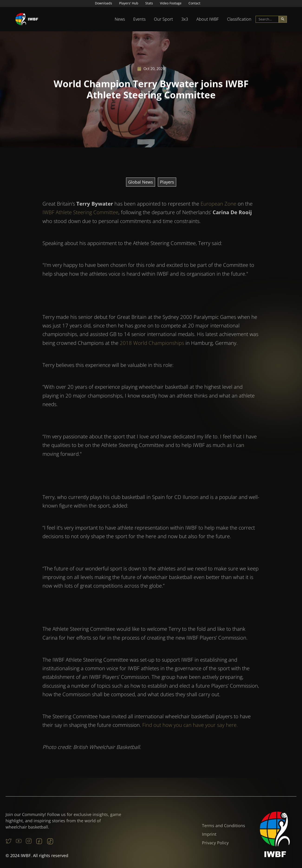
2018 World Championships (152, 353)
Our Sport (163, 19)
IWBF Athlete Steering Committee (80, 222)
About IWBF (208, 19)
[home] (27, 19)
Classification (239, 19)
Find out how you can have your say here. (190, 735)
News (120, 19)
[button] (120, 19)
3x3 (185, 19)
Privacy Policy (215, 843)
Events (139, 19)
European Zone (218, 214)
